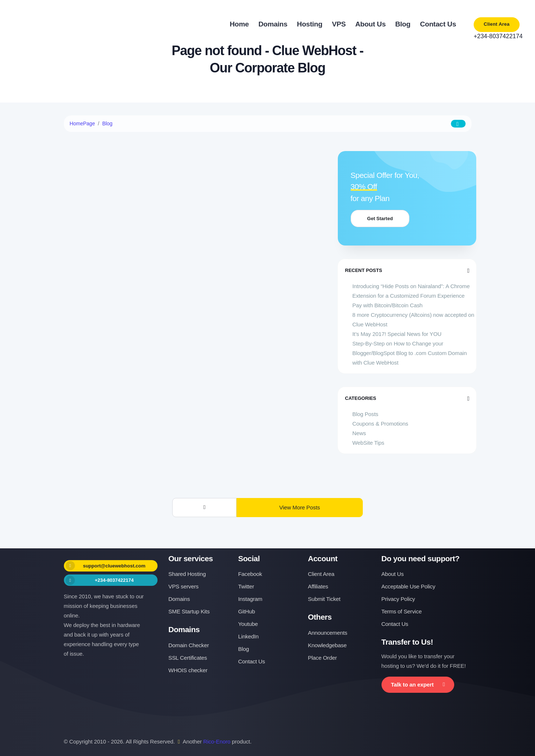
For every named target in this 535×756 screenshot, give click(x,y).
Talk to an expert (418, 685)
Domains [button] (273, 24)
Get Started (383, 218)
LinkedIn (249, 636)
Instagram (250, 599)
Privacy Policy (398, 599)
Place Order (323, 658)
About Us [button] (370, 24)
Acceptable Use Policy (409, 586)
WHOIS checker (188, 670)
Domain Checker (189, 645)
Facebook (250, 574)
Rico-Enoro (217, 741)
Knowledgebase (328, 645)
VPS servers (184, 586)
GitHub (247, 611)
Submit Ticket (324, 599)
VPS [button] (339, 24)
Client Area (496, 24)
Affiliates (318, 586)
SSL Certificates (188, 658)
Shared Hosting (187, 574)
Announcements (328, 633)
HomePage (83, 123)
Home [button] (239, 24)
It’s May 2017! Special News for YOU (397, 334)
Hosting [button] (310, 24)
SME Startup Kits (189, 611)
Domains (179, 599)
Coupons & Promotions (380, 424)
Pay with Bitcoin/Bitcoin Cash (388, 305)
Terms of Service (402, 611)
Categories (407, 398)
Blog (108, 123)
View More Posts (300, 507)
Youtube (248, 624)
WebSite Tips (368, 443)
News (359, 433)
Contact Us (252, 661)
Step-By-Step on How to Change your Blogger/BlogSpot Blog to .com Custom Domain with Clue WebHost (410, 353)
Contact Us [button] (438, 24)
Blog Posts (366, 414)
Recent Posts (407, 270)
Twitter (246, 586)
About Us (393, 574)
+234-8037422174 (497, 36)
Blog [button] (403, 24)
